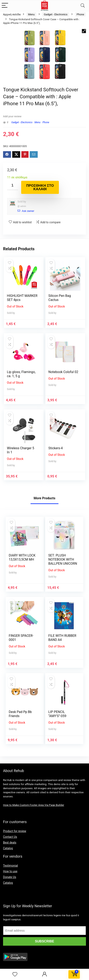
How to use (10, 871)
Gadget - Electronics (56, 14)
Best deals (10, 843)
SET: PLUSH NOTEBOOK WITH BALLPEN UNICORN (63, 559)
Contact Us (10, 837)
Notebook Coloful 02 (63, 372)
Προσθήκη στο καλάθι (40, 187)
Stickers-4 (56, 448)
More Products (44, 498)
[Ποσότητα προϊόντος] (13, 185)
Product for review (15, 831)
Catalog (8, 848)
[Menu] (5, 6)
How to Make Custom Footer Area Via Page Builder (34, 805)
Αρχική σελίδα (12, 14)
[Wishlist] (15, 974)
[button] (84, 31)
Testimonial (10, 866)
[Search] (83, 6)
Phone (80, 14)
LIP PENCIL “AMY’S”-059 (57, 714)
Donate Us (10, 877)
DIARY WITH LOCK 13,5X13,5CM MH (22, 557)
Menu (31, 14)
